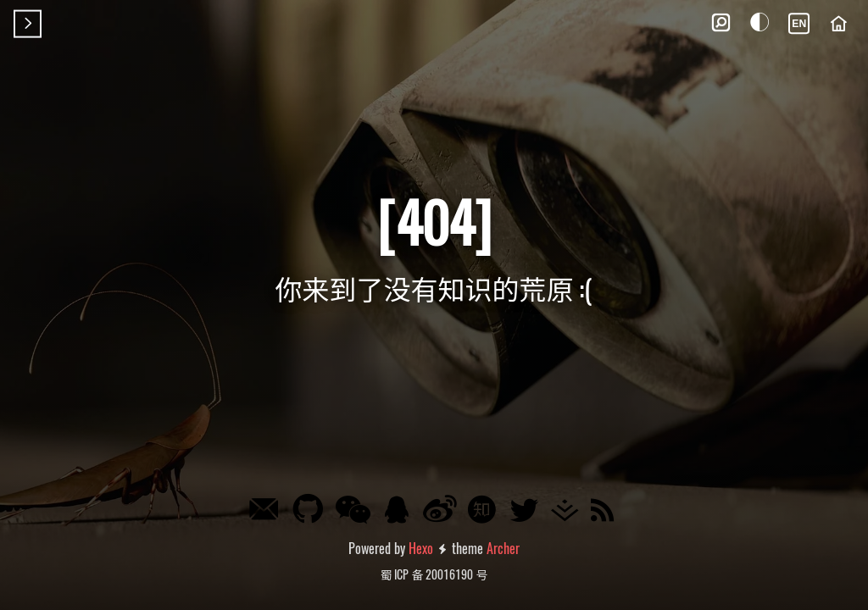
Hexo (421, 548)
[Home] (838, 24)
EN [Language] (799, 24)
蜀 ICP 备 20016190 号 (434, 574)
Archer (503, 548)
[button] (721, 24)
